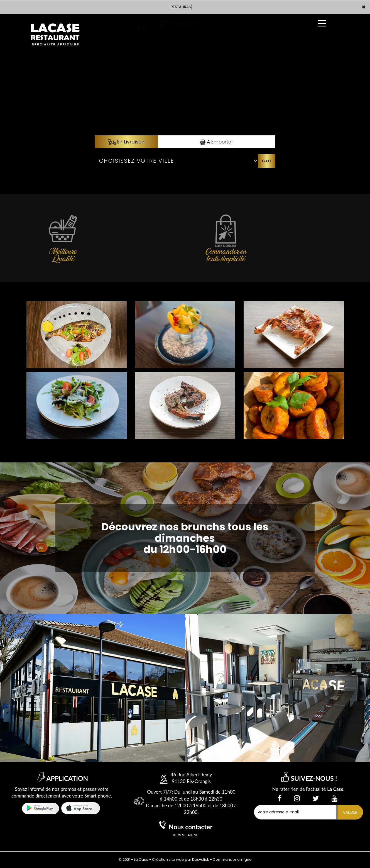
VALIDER (350, 812)
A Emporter (217, 142)
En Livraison (126, 142)
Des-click (201, 860)
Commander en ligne (232, 860)
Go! (267, 161)
